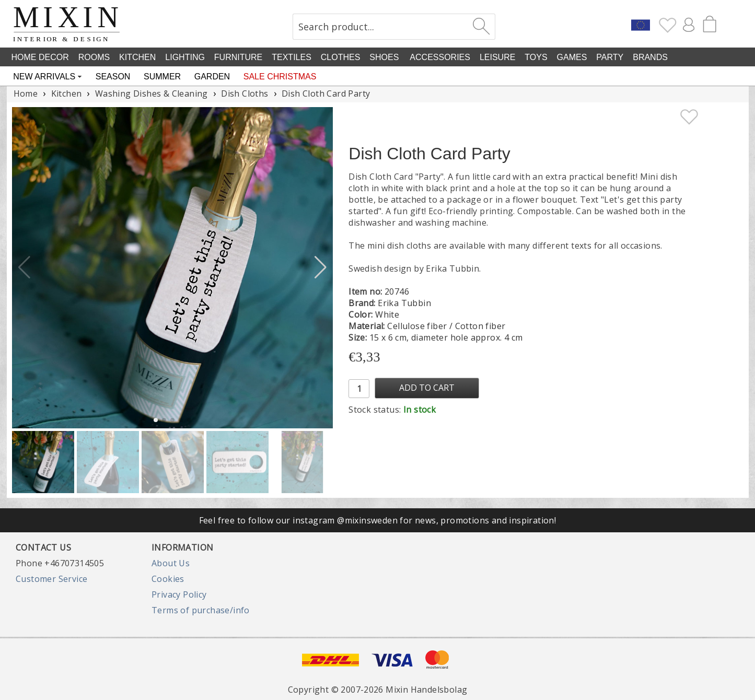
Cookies (168, 579)
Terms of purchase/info (201, 610)
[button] (321, 267)
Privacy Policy (179, 594)
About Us (171, 563)
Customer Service (51, 579)
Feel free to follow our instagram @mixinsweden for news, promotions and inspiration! (378, 520)
